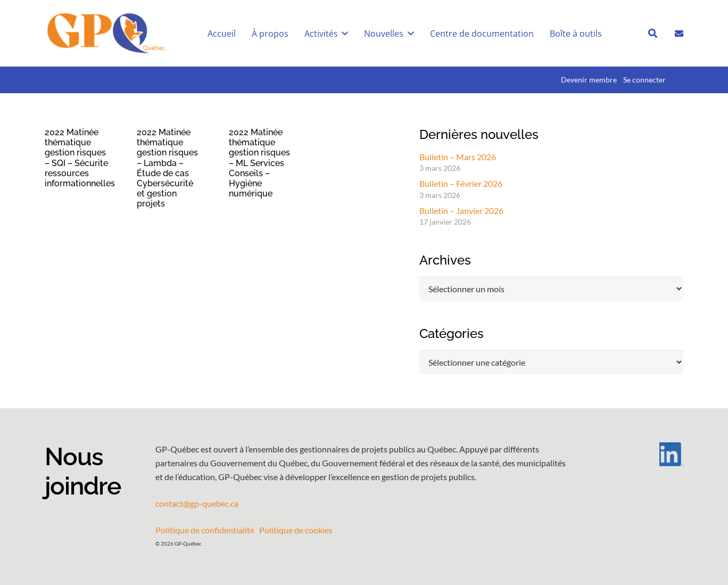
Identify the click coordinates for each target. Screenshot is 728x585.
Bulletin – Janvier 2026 (461, 211)
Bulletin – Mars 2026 (458, 157)
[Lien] (679, 33)
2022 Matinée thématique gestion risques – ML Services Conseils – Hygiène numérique (259, 163)
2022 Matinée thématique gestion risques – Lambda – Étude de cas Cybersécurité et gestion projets (167, 168)
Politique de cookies (296, 530)
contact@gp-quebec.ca (197, 503)
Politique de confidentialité (205, 530)
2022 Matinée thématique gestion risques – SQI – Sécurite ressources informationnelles (80, 158)
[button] (343, 34)
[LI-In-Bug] (641, 454)
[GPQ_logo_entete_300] (106, 34)
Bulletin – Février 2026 (461, 183)
